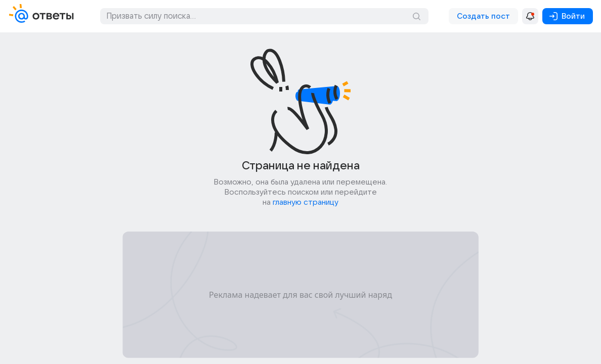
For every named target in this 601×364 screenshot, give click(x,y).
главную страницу (306, 202)
